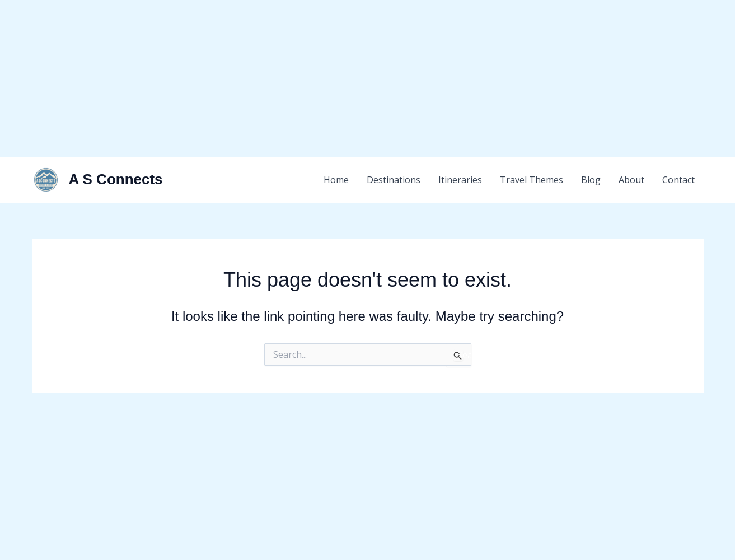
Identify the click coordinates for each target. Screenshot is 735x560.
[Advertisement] (336, 78)
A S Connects (116, 179)
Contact (678, 180)
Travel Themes (532, 180)
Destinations (394, 180)
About (631, 180)
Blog (591, 180)
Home (336, 180)
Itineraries (460, 180)
